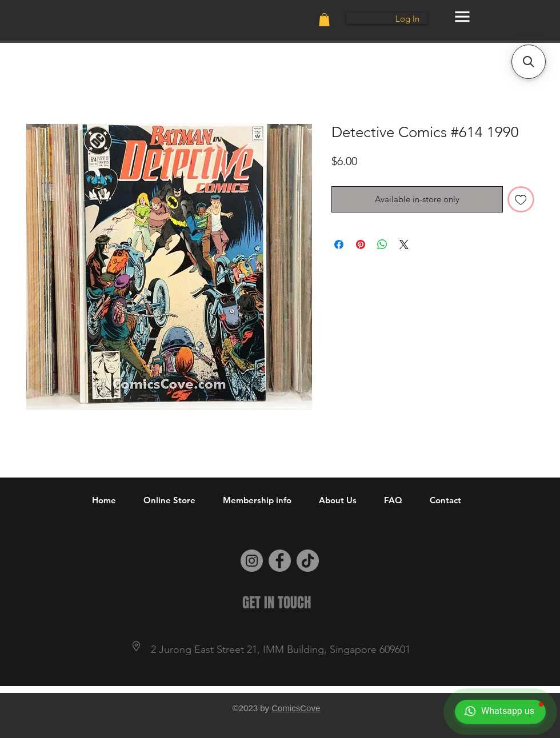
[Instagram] (252, 561)
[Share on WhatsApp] (382, 244)
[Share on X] (404, 244)
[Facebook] (280, 561)
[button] (324, 20)
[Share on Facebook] (339, 244)
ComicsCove (296, 708)
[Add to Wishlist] (521, 200)
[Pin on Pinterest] (361, 244)
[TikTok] (308, 561)
